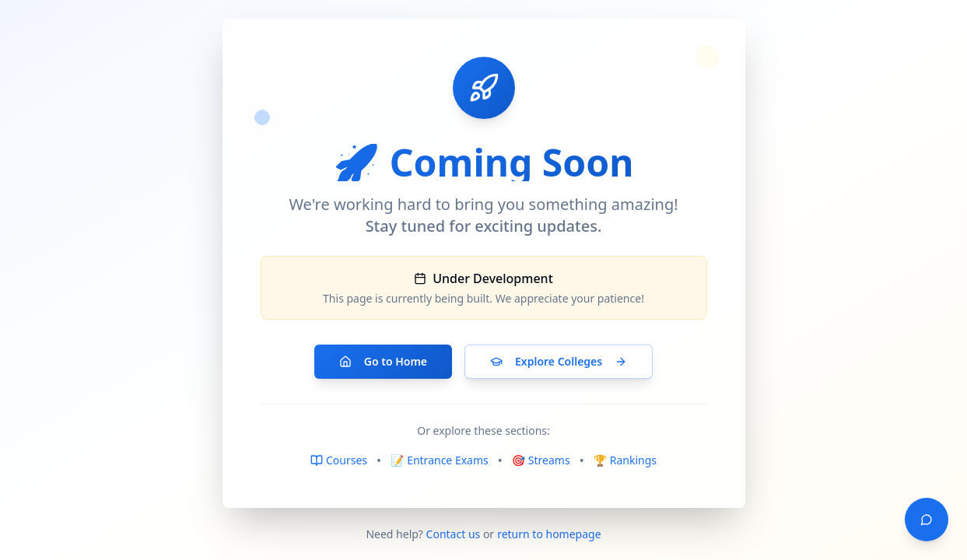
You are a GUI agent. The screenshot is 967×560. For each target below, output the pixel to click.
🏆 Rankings (625, 460)
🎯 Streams (541, 460)
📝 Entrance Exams (440, 460)
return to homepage (549, 534)
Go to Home (383, 361)
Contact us (454, 534)
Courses (339, 460)
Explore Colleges (559, 361)
